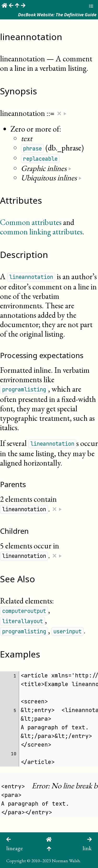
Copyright (16, 861)
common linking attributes (41, 232)
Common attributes (31, 222)
